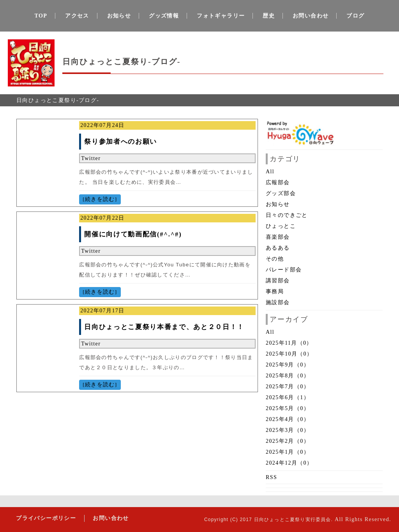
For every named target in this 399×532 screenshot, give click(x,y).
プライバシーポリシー (46, 518)
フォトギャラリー (221, 16)
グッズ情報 (164, 16)
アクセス (77, 16)
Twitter (91, 158)
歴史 (269, 16)
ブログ (355, 16)
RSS (271, 477)
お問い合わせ (311, 16)
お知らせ (119, 16)
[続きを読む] (100, 199)
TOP (41, 16)
